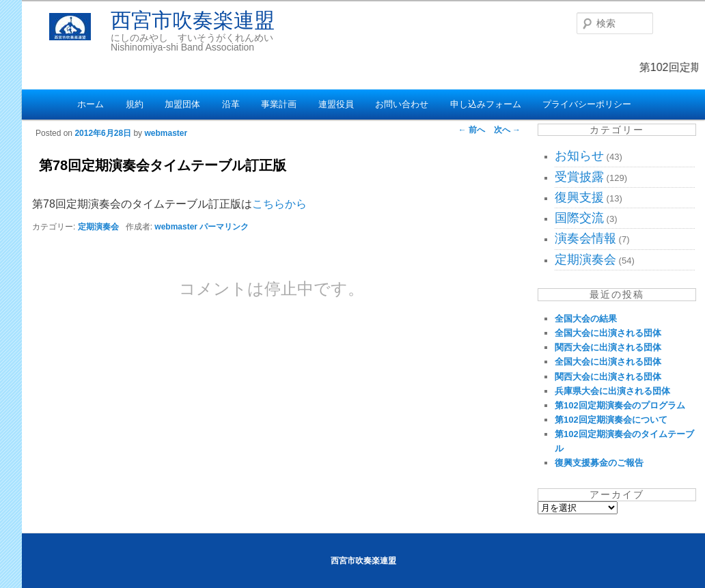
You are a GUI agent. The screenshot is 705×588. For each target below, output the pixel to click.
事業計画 (279, 104)
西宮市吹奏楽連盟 (193, 20)
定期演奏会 (98, 227)
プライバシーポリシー (587, 104)
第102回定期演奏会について (611, 420)
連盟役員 (336, 104)
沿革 (231, 104)
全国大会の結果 (586, 319)
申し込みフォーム (486, 104)
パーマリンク (224, 227)
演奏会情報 (585, 238)
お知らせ (579, 156)
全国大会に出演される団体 (608, 333)
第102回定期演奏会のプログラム (620, 405)
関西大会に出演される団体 (608, 347)
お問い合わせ (402, 104)
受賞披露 (579, 177)
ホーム (91, 104)
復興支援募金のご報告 (599, 463)
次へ (507, 130)
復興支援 (579, 197)
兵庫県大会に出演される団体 (612, 391)
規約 (135, 104)
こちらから (279, 204)
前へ (472, 130)
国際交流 (579, 218)
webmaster (166, 133)
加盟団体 (182, 104)
